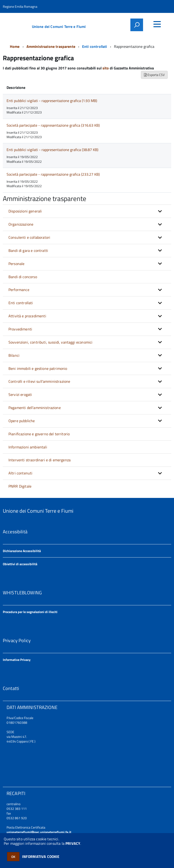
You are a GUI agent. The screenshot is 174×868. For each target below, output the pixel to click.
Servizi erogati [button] (20, 394)
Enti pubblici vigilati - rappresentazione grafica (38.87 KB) (52, 150)
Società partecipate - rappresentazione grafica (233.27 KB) (53, 174)
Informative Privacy (17, 660)
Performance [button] (19, 290)
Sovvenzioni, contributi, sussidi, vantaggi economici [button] (50, 342)
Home (15, 46)
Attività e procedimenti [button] (27, 316)
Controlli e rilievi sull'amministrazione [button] (39, 381)
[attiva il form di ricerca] (137, 25)
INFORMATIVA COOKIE (41, 857)
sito (106, 68)
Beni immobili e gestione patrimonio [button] (38, 368)
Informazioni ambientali (28, 447)
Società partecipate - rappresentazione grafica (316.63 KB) (53, 125)
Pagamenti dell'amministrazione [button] (35, 408)
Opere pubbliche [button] (22, 421)
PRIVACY (73, 843)
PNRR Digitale (20, 486)
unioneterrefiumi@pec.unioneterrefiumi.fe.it (39, 832)
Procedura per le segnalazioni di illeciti (30, 612)
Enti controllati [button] (21, 303)
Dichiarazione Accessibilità (22, 551)
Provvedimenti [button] (20, 329)
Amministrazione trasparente (51, 46)
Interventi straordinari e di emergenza (40, 460)
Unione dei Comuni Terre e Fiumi (59, 27)
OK (13, 857)
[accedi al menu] (157, 24)
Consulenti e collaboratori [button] (29, 237)
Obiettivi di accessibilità (20, 564)
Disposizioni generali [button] (25, 211)
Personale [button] (16, 264)
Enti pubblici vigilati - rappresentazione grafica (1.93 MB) (52, 101)
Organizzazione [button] (21, 224)
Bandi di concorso (23, 277)
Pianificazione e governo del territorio (39, 434)
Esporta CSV (154, 75)
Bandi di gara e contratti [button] (28, 250)
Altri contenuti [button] (20, 473)
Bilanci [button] (14, 355)
